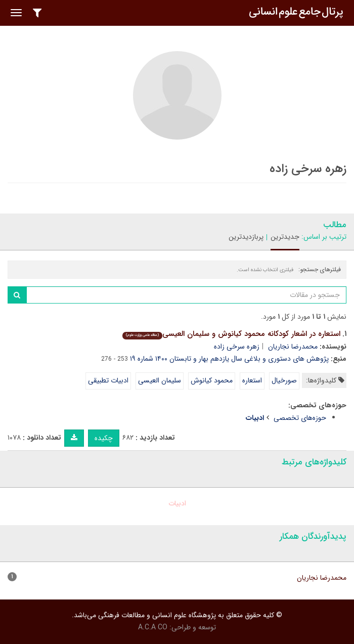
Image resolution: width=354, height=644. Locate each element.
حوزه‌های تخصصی (300, 418)
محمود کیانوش (212, 380)
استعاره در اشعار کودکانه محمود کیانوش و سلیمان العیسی (231, 334)
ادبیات (177, 503)
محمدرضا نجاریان (293, 347)
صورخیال (284, 380)
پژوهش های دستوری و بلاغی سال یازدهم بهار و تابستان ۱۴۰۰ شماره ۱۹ (229, 359)
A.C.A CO (153, 627)
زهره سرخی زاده (237, 347)
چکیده (104, 438)
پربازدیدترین (246, 237)
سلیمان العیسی (160, 380)
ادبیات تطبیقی (108, 380)
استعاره (252, 380)
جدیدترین (285, 237)
